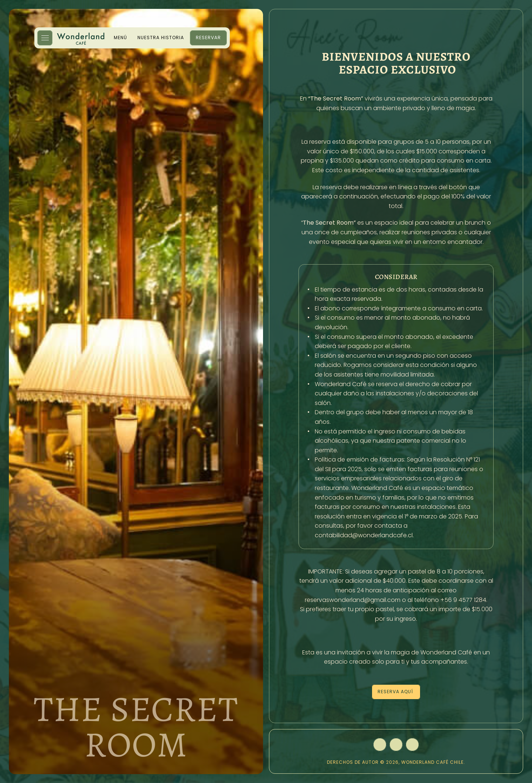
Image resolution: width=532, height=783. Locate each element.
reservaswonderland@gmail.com (353, 600)
